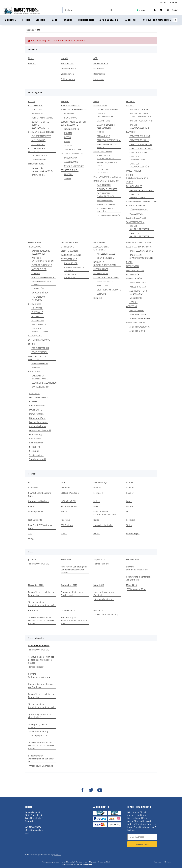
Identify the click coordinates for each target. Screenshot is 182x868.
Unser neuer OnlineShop (106, 614)
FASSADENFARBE (134, 186)
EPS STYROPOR (39, 324)
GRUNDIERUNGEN (105, 258)
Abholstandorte (68, 69)
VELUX (64, 533)
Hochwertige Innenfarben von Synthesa (138, 578)
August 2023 (99, 560)
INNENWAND (71, 158)
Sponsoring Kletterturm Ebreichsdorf (72, 594)
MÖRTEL (68, 133)
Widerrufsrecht (101, 63)
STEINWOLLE (38, 316)
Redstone (65, 520)
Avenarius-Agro (101, 482)
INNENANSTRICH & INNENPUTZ (37, 358)
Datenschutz (99, 74)
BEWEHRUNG (38, 114)
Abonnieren (142, 844)
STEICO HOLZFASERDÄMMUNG (137, 176)
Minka (64, 512)
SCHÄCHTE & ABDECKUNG (70, 276)
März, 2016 (131, 585)
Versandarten (67, 74)
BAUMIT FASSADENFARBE (142, 121)
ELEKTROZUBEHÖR (135, 270)
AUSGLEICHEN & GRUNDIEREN (101, 248)
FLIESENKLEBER (101, 269)
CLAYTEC (33, 402)
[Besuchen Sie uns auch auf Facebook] (82, 790)
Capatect (130, 488)
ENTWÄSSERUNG (36, 164)
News (163, 3)
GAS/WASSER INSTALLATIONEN (40, 377)
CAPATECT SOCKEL (138, 152)
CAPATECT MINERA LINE (141, 144)
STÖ (30, 533)
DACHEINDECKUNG (103, 151)
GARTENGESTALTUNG (71, 255)
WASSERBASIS (136, 214)
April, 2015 (33, 610)
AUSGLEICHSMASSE (106, 254)
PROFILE (101, 132)
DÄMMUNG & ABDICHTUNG (41, 132)
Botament (65, 488)
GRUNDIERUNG (72, 129)
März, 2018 (99, 585)
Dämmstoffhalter (37, 414)
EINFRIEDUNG (67, 247)
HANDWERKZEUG (138, 314)
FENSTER (68, 174)
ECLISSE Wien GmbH (71, 493)
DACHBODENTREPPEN (107, 109)
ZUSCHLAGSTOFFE (73, 149)
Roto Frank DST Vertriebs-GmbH (40, 527)
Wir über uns (67, 63)
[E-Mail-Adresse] (142, 837)
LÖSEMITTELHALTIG (139, 210)
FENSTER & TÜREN (70, 170)
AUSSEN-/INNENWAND (42, 118)
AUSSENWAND (38, 140)
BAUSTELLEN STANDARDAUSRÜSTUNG (141, 256)
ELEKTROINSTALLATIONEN (44, 383)
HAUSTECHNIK (35, 372)
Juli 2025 (32, 560)
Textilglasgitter (36, 455)
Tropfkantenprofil (38, 459)
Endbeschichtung (38, 426)
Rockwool (131, 520)
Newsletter (99, 69)
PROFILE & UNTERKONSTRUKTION (43, 259)
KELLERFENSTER (39, 155)
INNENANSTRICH (40, 363)
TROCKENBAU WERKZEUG (38, 298)
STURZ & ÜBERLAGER (74, 166)
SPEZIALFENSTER (105, 200)
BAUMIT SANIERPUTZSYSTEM (139, 228)
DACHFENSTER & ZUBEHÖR (106, 181)
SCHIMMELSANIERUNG (39, 340)
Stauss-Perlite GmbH (103, 525)
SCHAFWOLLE (38, 320)
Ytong (31, 539)
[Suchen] (85, 10)
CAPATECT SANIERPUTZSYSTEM (139, 235)
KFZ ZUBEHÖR (133, 274)
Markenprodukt (36, 512)
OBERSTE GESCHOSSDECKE (105, 115)
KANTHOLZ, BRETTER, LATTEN (107, 164)
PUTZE (67, 141)
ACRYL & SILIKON (105, 281)
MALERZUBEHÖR (134, 278)
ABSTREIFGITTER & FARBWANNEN (138, 292)
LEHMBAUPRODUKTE (39, 564)
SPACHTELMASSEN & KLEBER (107, 146)
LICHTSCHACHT (39, 160)
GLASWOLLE (37, 312)
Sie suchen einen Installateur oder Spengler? (41, 604)
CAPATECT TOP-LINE (139, 140)
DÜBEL (129, 262)
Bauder (130, 482)
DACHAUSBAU (100, 105)
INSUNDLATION (68, 501)
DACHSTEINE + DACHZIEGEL (104, 171)
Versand (58, 855)
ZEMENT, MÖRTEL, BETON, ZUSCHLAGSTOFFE (40, 125)
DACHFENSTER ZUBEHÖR (109, 216)
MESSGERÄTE (136, 298)
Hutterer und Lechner (39, 501)
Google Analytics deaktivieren (54, 862)
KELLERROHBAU (36, 105)
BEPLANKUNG (103, 136)
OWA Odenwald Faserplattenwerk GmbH (105, 513)
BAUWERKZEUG (137, 310)
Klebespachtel (36, 443)
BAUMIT (130, 105)
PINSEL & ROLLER (138, 287)
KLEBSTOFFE (103, 286)
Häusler (130, 493)
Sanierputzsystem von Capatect (104, 594)
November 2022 (36, 585)
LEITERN (133, 302)
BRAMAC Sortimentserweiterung (137, 568)
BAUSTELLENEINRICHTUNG (139, 247)
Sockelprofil (35, 447)
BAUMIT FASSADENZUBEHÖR (139, 126)
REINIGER (98, 298)
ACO (30, 482)
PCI (128, 512)
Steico (129, 525)
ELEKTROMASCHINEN (140, 318)
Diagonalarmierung (39, 422)
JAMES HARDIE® (134, 171)
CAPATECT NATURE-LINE (141, 148)
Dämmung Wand (37, 418)
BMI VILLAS (33, 488)
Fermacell (98, 493)
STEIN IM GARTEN (69, 251)
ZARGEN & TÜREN (40, 293)
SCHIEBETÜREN (39, 289)
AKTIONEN (34, 393)
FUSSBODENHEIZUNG (42, 265)
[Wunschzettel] (161, 10)
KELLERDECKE (38, 144)
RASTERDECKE (35, 336)
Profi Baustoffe (35, 520)
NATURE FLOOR (39, 269)
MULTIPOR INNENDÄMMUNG (40, 330)
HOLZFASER (37, 308)
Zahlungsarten (68, 79)
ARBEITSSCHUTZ (137, 331)
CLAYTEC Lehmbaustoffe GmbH (40, 494)
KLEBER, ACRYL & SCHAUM (106, 277)
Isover (129, 501)
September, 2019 (69, 585)
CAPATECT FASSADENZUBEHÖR (139, 165)
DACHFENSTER (104, 185)
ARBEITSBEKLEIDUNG (136, 323)
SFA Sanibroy (67, 525)
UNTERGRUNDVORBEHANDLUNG (142, 201)
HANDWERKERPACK (39, 397)
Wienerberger (133, 533)
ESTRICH (32, 344)
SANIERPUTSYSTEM (135, 222)
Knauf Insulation (37, 406)
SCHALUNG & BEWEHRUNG (74, 109)
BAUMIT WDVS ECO (139, 109)
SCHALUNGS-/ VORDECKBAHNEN (106, 157)
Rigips (96, 520)
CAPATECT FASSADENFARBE (137, 158)
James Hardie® (102, 564)
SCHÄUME (102, 294)
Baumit (97, 533)
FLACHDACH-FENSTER (107, 189)
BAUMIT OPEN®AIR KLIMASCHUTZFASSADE (140, 115)
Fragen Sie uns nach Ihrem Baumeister (41, 594)
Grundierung (35, 434)
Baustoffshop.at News (39, 646)
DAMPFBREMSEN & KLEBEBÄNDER (106, 126)
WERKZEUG (131, 306)
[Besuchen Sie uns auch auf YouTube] (100, 790)
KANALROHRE (38, 175)
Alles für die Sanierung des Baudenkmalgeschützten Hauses (74, 570)
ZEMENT (68, 145)
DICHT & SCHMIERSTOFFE (109, 290)
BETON (68, 137)
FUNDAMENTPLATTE (41, 136)
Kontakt (174, 3)
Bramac (97, 488)
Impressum (99, 79)
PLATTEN (36, 273)
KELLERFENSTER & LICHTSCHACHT (37, 150)
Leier (96, 506)
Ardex (64, 482)
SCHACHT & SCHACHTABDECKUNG (42, 169)
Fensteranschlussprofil (40, 430)
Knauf (31, 506)
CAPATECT (131, 132)
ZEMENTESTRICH (40, 352)
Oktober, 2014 (68, 610)
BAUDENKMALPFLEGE (136, 218)
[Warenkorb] (172, 10)
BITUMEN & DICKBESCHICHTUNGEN (105, 264)
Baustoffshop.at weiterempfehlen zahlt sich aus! (74, 620)
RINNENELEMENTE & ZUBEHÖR (74, 269)
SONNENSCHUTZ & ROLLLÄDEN (106, 210)
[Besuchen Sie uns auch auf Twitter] (91, 790)
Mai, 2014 (98, 610)
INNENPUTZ (37, 367)
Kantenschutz (36, 439)
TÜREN (68, 178)
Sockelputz (34, 451)
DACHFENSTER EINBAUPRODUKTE (106, 195)
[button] (155, 10)
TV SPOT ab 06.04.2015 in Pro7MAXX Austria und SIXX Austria (41, 620)
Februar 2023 (132, 560)
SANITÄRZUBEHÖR (40, 387)
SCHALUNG (37, 109)
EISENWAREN (132, 266)
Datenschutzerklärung (138, 818)
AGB (95, 58)
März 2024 (66, 560)
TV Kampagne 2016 (136, 589)
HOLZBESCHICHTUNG (136, 206)
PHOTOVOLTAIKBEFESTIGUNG (107, 177)
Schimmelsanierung (104, 599)
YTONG (130, 182)
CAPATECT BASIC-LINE (140, 136)
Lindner (130, 506)
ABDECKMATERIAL (138, 283)
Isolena (97, 501)
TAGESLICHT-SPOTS (106, 204)
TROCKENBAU (35, 247)
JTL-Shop (167, 862)
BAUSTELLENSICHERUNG (141, 251)
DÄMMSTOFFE (104, 121)
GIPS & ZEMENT (101, 273)
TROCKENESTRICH (40, 348)
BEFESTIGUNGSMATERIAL (109, 140)
